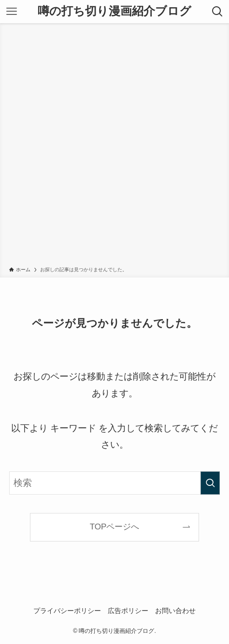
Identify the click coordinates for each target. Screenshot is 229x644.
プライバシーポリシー (67, 611)
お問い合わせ (175, 611)
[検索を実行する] (210, 483)
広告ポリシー (128, 611)
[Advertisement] (114, 146)
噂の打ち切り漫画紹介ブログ (114, 12)
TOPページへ (115, 527)
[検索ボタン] (217, 12)
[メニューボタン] (12, 12)
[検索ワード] (114, 483)
